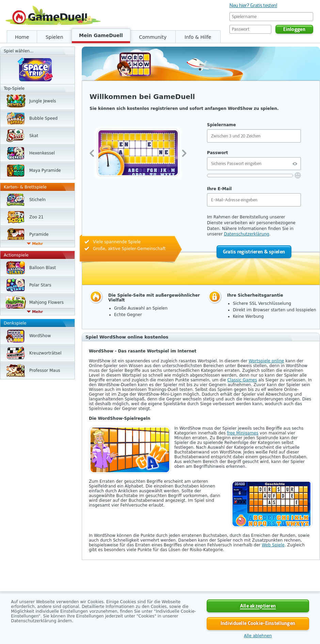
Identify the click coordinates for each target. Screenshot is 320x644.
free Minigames (243, 433)
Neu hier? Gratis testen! (253, 5)
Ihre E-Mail (219, 189)
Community (153, 37)
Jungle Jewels (43, 101)
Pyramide (39, 234)
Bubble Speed (43, 118)
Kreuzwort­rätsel (45, 353)
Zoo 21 (36, 217)
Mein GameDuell (101, 35)
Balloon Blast (43, 268)
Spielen (54, 37)
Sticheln (37, 200)
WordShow (40, 336)
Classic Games (242, 380)
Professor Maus (45, 370)
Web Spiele (273, 545)
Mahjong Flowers (46, 302)
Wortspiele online (267, 361)
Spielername (221, 125)
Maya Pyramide (45, 170)
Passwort (218, 153)
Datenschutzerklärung (247, 234)
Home (22, 37)
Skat (34, 136)
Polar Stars (40, 285)
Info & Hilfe (198, 37)
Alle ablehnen (258, 636)
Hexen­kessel (42, 153)
